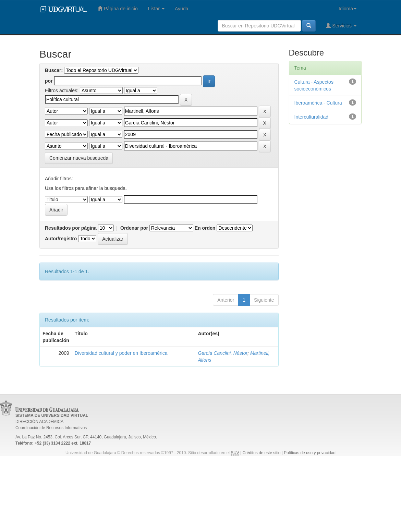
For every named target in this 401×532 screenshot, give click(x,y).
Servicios (341, 26)
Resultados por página (71, 228)
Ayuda (181, 9)
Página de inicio (118, 8)
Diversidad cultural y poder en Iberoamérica (121, 353)
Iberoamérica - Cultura (318, 103)
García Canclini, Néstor (223, 353)
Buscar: (54, 70)
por (49, 81)
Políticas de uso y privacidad (310, 453)
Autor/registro (61, 239)
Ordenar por (134, 228)
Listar (156, 9)
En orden (205, 228)
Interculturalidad (312, 117)
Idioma (348, 9)
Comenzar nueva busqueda (79, 158)
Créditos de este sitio (261, 453)
